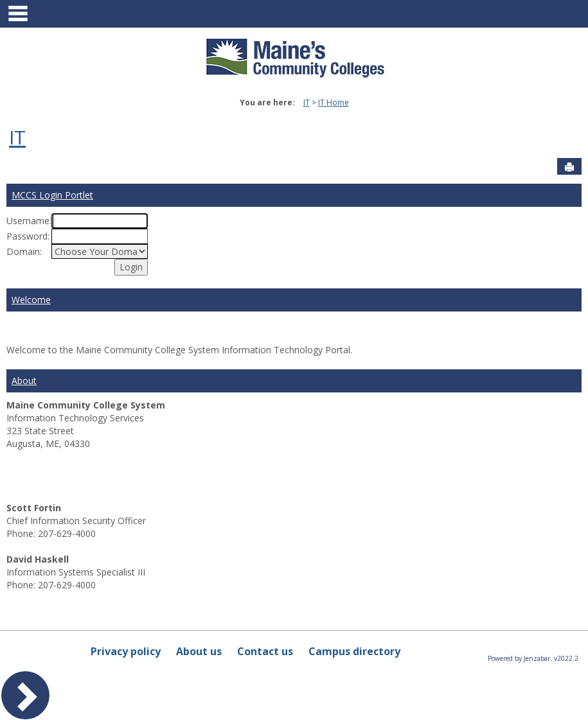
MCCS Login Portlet (52, 195)
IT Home (334, 102)
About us (199, 651)
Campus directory (354, 651)
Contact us (265, 651)
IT (307, 102)
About (24, 381)
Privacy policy (126, 651)
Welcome (31, 300)
